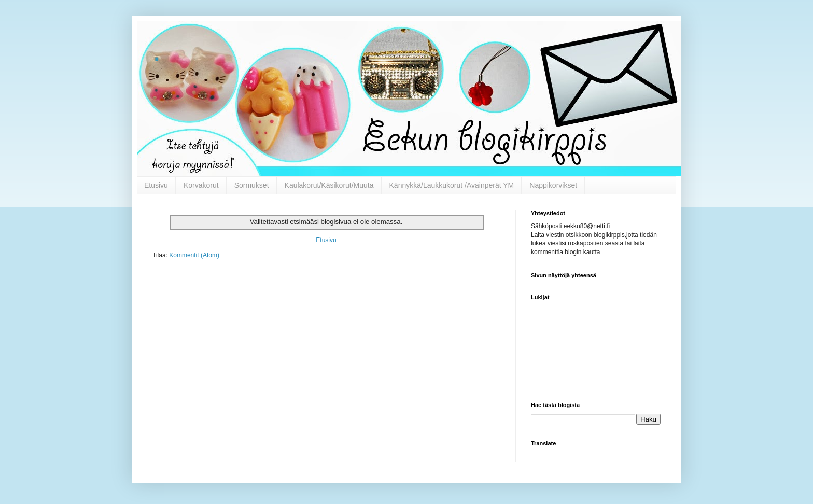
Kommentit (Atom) (194, 255)
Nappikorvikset (553, 185)
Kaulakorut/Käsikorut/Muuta (329, 185)
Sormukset (252, 185)
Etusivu (156, 185)
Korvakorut (201, 185)
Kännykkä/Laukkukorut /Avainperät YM (452, 185)
